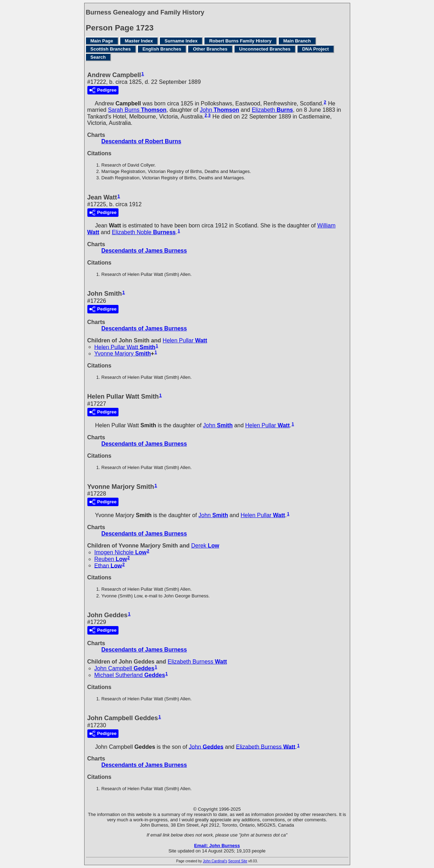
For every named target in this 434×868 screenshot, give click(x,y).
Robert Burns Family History (240, 41)
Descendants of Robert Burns (141, 141)
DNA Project (315, 49)
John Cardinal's (215, 861)
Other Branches (210, 49)
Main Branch (297, 41)
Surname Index (181, 41)
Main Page (102, 41)
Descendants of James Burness (144, 251)
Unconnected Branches (265, 49)
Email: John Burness (217, 846)
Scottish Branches (111, 49)
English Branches (162, 49)
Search (98, 57)
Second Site (238, 861)
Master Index (139, 41)
